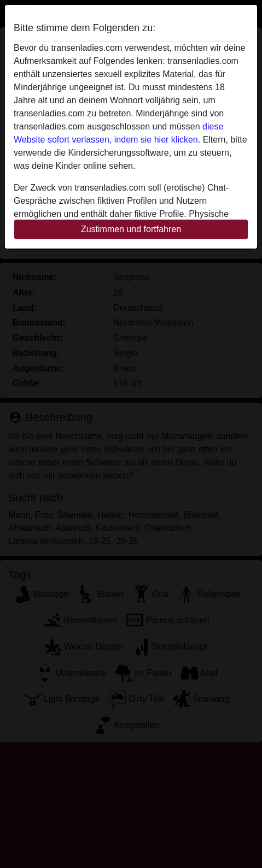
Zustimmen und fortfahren (131, 229)
